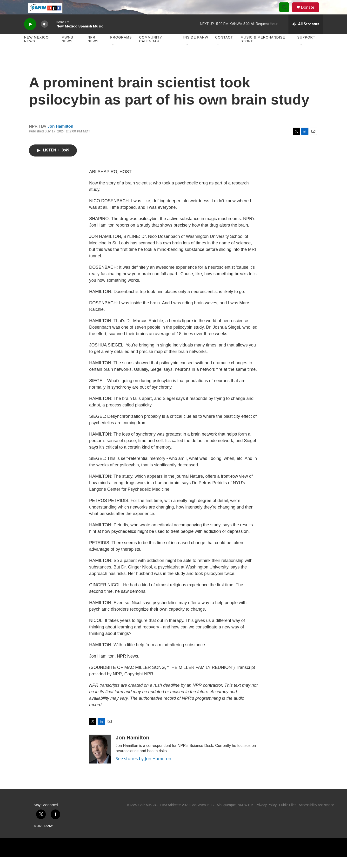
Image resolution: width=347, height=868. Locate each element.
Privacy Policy (266, 816)
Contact (224, 48)
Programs (121, 48)
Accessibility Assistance (316, 816)
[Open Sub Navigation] (114, 56)
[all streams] (306, 35)
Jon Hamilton (60, 137)
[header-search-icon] (286, 13)
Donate (311, 13)
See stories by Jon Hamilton (143, 769)
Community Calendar (150, 50)
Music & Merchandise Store (263, 50)
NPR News (93, 50)
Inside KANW (196, 48)
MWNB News (67, 50)
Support (306, 48)
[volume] (45, 35)
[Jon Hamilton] (100, 760)
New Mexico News (36, 50)
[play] (30, 35)
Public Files (288, 816)
